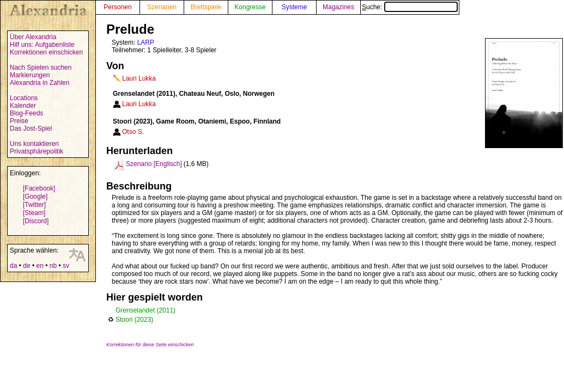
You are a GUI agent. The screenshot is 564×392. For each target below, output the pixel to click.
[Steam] (34, 213)
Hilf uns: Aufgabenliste (42, 45)
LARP (146, 42)
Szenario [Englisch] (154, 164)
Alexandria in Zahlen (40, 83)
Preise (19, 121)
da (13, 266)
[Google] (35, 197)
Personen (117, 7)
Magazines (338, 7)
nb (53, 266)
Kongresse (250, 7)
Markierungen (30, 75)
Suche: (410, 7)
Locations (24, 98)
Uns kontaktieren (34, 144)
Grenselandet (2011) (145, 310)
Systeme (295, 7)
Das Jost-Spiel (31, 128)
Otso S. (133, 132)
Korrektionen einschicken (46, 52)
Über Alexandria (33, 37)
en (40, 266)
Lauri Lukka (139, 78)
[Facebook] (39, 188)
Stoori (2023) (134, 320)
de (26, 266)
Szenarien (162, 7)
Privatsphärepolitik (37, 151)
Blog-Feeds (26, 113)
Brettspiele (206, 7)
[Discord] (36, 221)
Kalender (23, 106)
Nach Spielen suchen (41, 68)
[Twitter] (34, 205)
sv (66, 266)
